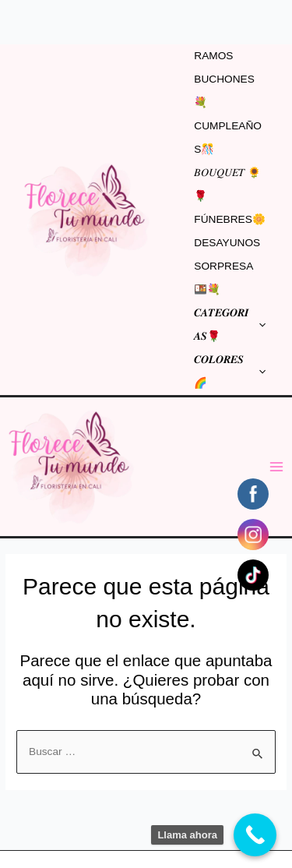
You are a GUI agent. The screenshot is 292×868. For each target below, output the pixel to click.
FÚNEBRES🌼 (229, 219)
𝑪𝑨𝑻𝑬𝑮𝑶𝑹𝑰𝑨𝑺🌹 (230, 325)
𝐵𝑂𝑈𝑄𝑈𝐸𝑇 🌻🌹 (227, 184)
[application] (259, 325)
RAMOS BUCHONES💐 (224, 79)
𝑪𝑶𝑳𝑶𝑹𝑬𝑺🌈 (230, 371)
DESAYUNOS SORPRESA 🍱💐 (227, 266)
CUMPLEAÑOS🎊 (228, 138)
